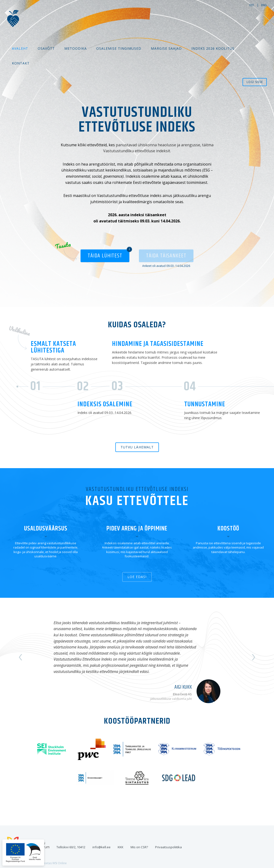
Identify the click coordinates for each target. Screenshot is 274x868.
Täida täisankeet (166, 256)
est (252, 5)
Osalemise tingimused (119, 48)
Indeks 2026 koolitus (213, 48)
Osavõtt (46, 48)
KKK (121, 847)
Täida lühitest (105, 256)
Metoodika (76, 48)
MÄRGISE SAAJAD (166, 48)
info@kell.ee (101, 847)
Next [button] (253, 657)
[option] (137, 657)
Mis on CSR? (139, 847)
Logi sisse (255, 82)
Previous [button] (21, 657)
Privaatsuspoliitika (168, 847)
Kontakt (21, 63)
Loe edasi (137, 577)
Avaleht (20, 48)
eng (264, 5)
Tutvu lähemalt (137, 447)
